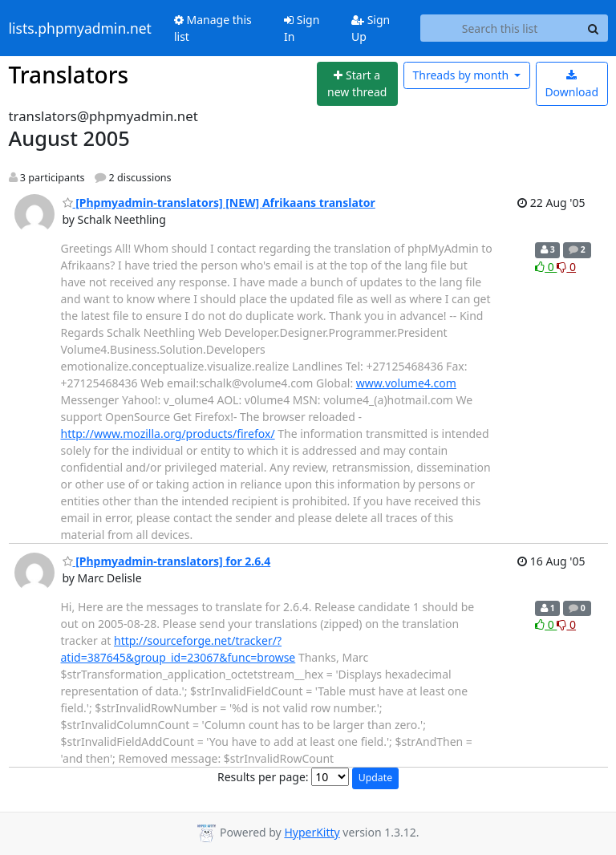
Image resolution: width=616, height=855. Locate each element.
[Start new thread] (357, 84)
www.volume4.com (406, 383)
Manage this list (213, 28)
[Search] (594, 28)
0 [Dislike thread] (566, 267)
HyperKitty (312, 832)
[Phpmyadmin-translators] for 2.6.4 (167, 561)
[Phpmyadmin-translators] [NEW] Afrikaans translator (219, 203)
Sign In (302, 28)
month (462, 75)
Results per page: (263, 777)
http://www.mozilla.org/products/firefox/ (168, 434)
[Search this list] (500, 28)
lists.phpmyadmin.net (80, 28)
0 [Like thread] (546, 267)
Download (571, 85)
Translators (69, 75)
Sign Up (371, 28)
